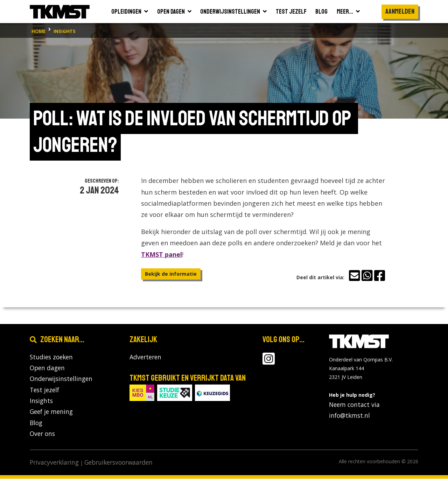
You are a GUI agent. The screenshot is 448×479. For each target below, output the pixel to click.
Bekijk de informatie (171, 274)
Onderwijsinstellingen (61, 379)
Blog (36, 423)
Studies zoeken (51, 357)
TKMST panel (162, 254)
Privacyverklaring (54, 463)
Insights (41, 401)
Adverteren (145, 357)
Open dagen (47, 368)
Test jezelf (44, 390)
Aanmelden (400, 11)
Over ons (42, 434)
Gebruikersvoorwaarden (119, 463)
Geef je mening (51, 412)
